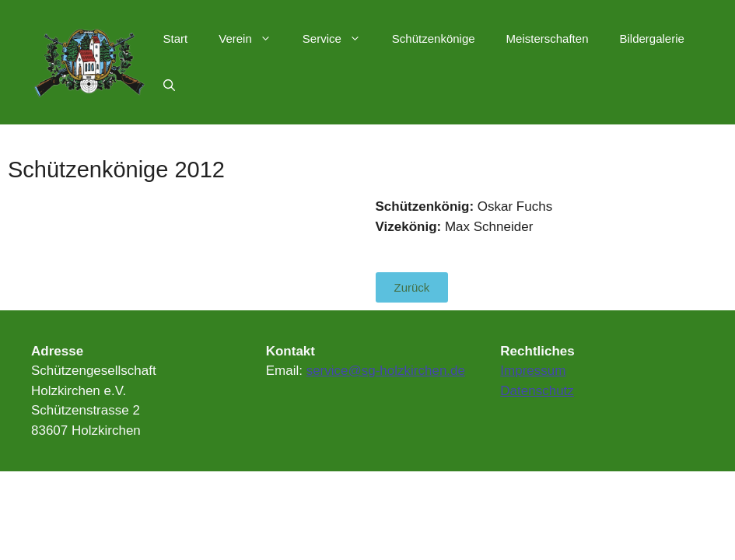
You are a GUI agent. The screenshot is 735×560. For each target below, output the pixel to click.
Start (176, 38)
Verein (253, 39)
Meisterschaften (548, 38)
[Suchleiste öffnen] (169, 86)
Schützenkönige (434, 38)
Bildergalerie (651, 38)
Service (339, 39)
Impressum (533, 371)
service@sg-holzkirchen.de (386, 371)
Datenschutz (537, 391)
